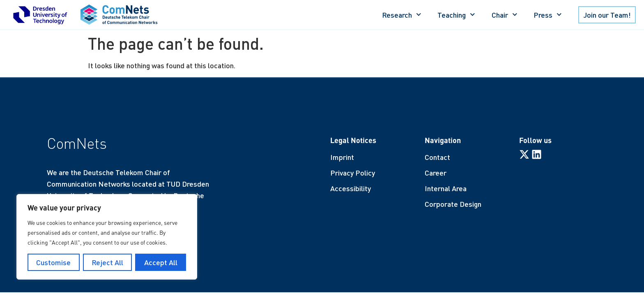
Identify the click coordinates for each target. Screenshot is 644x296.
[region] (107, 237)
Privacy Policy (353, 173)
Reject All (107, 262)
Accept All (161, 262)
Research (402, 15)
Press (548, 15)
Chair (505, 15)
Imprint (342, 157)
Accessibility (351, 188)
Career (436, 173)
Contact (437, 157)
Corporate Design (453, 204)
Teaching (456, 15)
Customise (53, 262)
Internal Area (446, 188)
